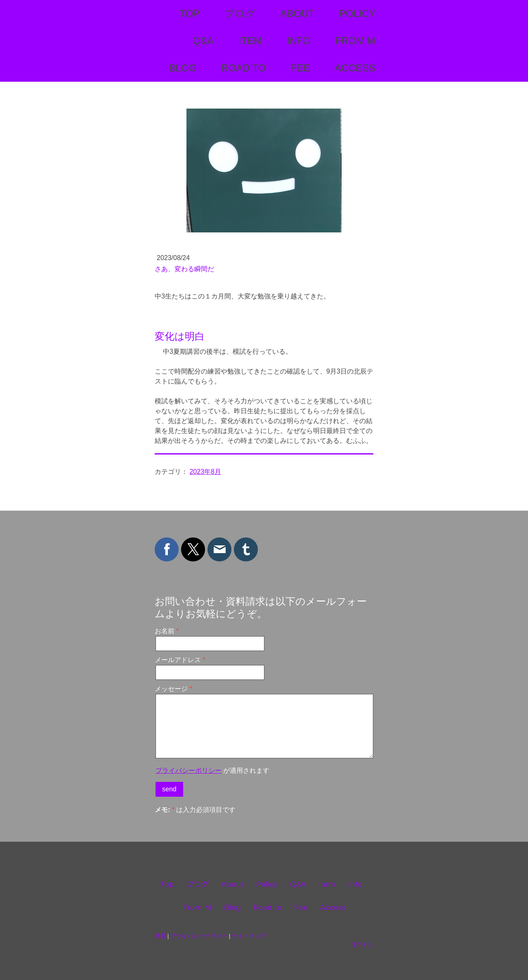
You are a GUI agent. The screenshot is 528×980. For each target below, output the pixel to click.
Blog (183, 68)
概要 (160, 936)
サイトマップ (249, 936)
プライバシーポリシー (189, 771)
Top (190, 13)
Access (355, 68)
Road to (243, 68)
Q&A (203, 41)
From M (355, 41)
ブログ (240, 13)
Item (250, 41)
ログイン (362, 944)
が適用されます (212, 771)
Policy (357, 13)
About (297, 13)
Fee (301, 68)
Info (298, 41)
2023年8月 (205, 472)
